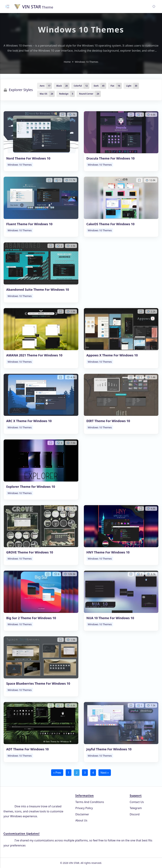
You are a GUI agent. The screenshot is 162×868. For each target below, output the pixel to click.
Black (59, 86)
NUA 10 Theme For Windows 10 (110, 618)
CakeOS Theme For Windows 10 (111, 224)
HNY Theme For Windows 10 (108, 552)
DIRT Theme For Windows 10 (108, 421)
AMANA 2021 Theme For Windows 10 (34, 355)
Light (129, 86)
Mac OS (43, 94)
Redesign (64, 94)
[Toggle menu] (7, 7)
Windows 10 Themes (20, 165)
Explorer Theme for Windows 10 (31, 487)
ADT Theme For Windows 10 (27, 749)
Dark (96, 86)
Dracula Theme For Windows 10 (111, 158)
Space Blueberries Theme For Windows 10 (38, 683)
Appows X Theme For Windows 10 (112, 355)
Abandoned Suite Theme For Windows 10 (38, 290)
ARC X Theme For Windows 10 (29, 421)
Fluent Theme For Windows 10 (29, 224)
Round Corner (86, 94)
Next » (105, 773)
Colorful (78, 86)
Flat (112, 86)
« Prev (57, 773)
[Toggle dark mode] (154, 7)
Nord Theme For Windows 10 (28, 158)
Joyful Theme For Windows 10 (109, 749)
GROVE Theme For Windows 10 (30, 552)
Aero (42, 86)
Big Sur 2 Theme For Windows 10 (31, 618)
